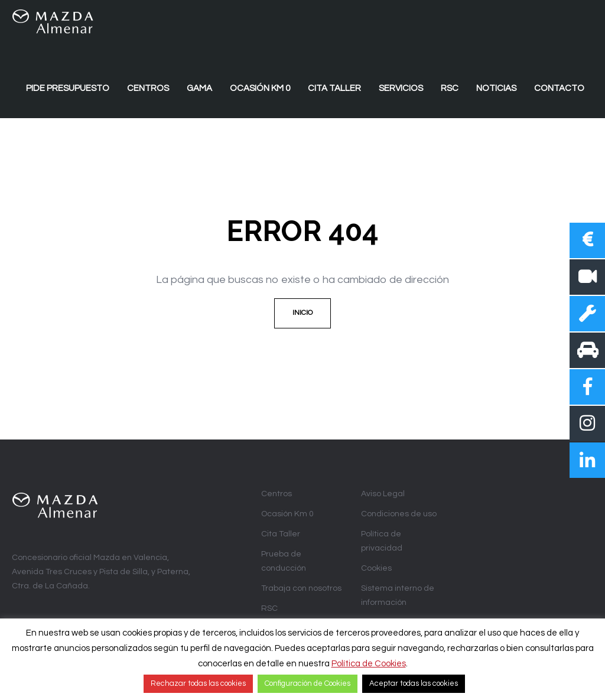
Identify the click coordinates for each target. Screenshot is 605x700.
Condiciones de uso (399, 514)
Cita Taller (281, 534)
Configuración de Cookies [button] (308, 683)
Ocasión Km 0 (287, 514)
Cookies (376, 568)
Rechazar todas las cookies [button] (198, 683)
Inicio (302, 313)
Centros (277, 494)
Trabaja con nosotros (301, 588)
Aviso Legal (383, 494)
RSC (269, 608)
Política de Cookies (369, 664)
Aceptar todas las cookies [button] (414, 683)
